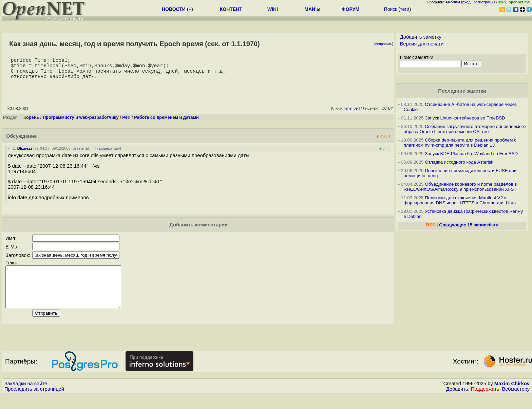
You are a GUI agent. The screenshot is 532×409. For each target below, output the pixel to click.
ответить (80, 154)
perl (357, 114)
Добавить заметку (421, 37)
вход (467, 2)
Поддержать (485, 403)
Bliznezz (25, 154)
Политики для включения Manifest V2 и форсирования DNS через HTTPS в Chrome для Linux (460, 200)
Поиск (391, 9)
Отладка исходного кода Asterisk (459, 162)
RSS (383, 141)
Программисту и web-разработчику (81, 123)
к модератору (108, 154)
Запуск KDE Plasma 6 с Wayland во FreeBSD (471, 154)
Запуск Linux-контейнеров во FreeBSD (465, 118)
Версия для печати (422, 44)
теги (405, 9)
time (348, 114)
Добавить (457, 403)
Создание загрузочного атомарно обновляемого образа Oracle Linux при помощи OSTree (465, 129)
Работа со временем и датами (166, 123)
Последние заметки (462, 91)
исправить (384, 44)
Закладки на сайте (26, 397)
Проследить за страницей (34, 403)
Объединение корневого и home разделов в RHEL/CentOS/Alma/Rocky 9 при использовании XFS (460, 187)
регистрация (485, 2)
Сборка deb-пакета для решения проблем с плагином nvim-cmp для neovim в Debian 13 (460, 143)
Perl (126, 123)
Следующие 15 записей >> (469, 225)
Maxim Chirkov (512, 397)
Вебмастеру (516, 403)
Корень (31, 123)
